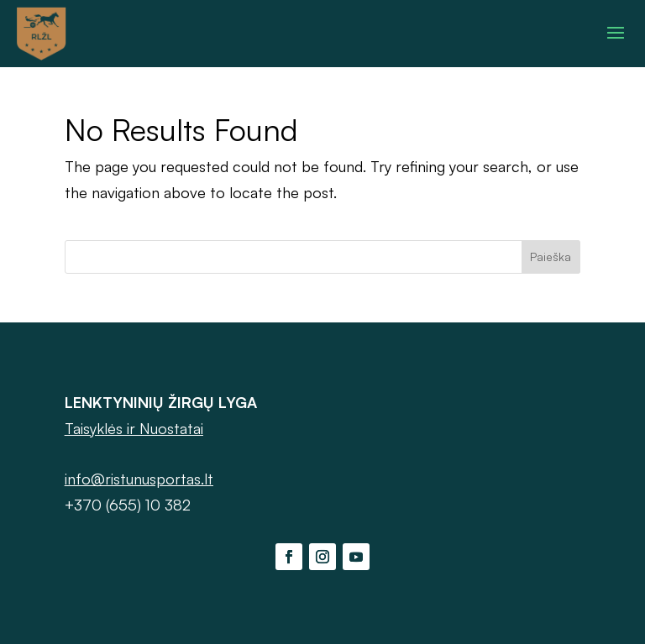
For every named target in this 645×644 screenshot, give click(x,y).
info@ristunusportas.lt (139, 479)
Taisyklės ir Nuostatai (134, 428)
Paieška (551, 257)
